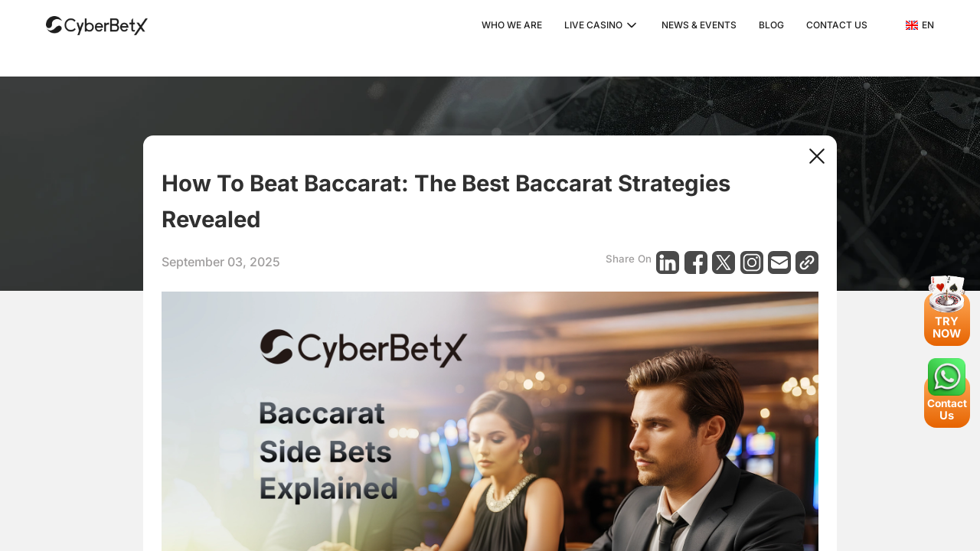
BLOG (771, 25)
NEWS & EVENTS (699, 25)
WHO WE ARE (512, 25)
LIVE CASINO (593, 25)
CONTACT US (837, 25)
